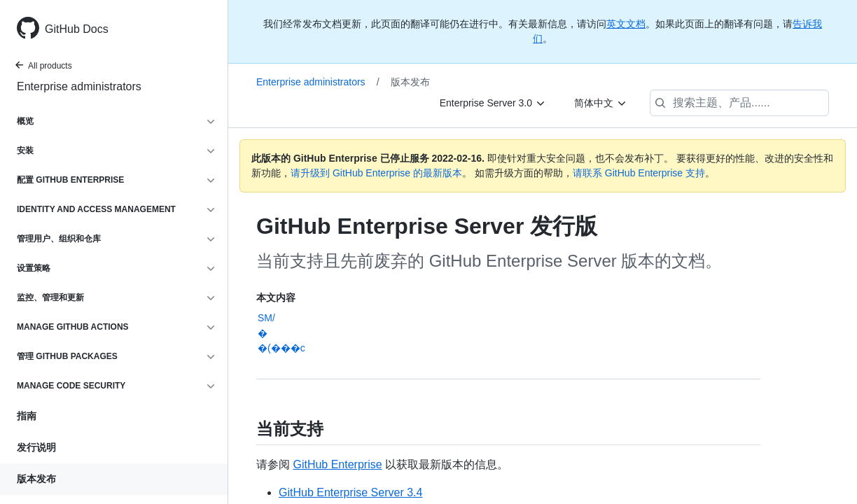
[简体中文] (601, 103)
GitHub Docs (77, 29)
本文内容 (276, 297)
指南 (27, 416)
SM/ (266, 318)
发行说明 (36, 447)
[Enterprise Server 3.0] (493, 103)
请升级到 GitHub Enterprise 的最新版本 (376, 173)
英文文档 (626, 24)
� (263, 333)
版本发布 (36, 479)
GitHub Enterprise (337, 464)
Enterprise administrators (79, 86)
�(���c (281, 348)
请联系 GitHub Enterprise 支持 (639, 173)
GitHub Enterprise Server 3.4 (350, 492)
